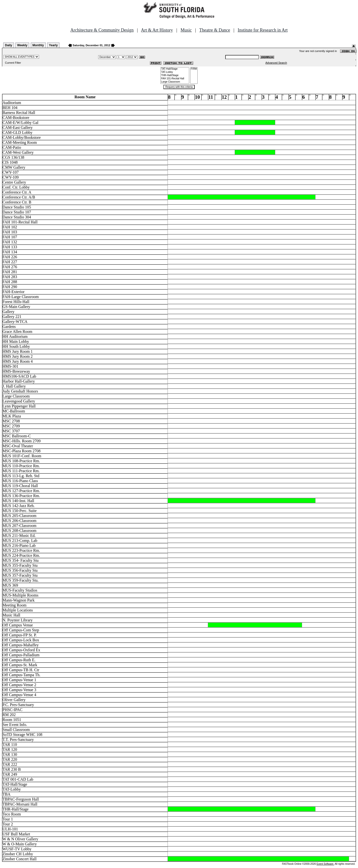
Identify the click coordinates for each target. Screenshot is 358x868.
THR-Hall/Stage (175, 76)
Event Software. (325, 864)
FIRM (194, 69)
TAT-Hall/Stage (175, 69)
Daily (9, 45)
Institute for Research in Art (263, 30)
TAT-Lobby (175, 72)
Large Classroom (175, 82)
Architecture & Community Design (102, 30)
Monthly (38, 45)
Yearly (53, 45)
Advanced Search (276, 63)
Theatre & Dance (215, 30)
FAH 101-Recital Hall (175, 79)
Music (186, 30)
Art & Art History (157, 30)
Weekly (22, 45)
